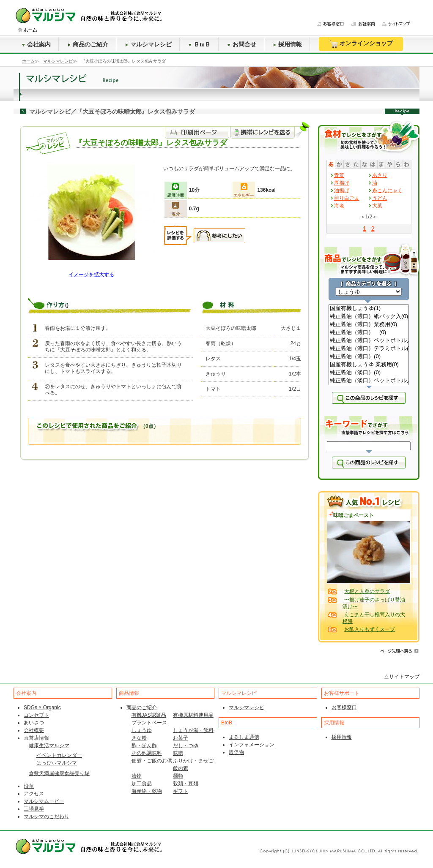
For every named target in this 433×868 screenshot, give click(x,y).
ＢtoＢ (200, 45)
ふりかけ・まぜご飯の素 (193, 765)
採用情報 (288, 45)
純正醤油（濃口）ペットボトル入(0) (369, 341)
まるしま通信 (244, 737)
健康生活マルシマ (49, 746)
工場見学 (34, 809)
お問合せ (242, 45)
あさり (380, 175)
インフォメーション (252, 745)
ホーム (28, 61)
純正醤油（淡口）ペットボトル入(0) (369, 381)
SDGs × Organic (42, 707)
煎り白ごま (347, 198)
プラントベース (149, 723)
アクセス (34, 794)
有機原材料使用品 (193, 715)
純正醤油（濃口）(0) (369, 357)
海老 (339, 206)
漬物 (137, 776)
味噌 (178, 753)
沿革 (29, 786)
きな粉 (139, 738)
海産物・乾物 (147, 791)
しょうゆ (142, 730)
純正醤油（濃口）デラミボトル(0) (369, 349)
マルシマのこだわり (47, 816)
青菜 (339, 175)
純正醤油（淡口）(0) (369, 373)
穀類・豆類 (186, 784)
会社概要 (34, 730)
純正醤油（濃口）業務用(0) (369, 325)
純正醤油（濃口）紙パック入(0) (369, 317)
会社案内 (36, 45)
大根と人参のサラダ (367, 591)
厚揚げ (342, 183)
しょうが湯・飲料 (193, 730)
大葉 (377, 206)
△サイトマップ (402, 677)
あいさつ (34, 723)
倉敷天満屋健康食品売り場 (59, 773)
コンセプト (36, 715)
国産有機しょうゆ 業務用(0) (369, 365)
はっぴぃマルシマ (57, 763)
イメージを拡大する (91, 275)
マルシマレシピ (148, 45)
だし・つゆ (186, 746)
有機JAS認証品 (149, 715)
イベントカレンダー (59, 755)
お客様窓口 (344, 707)
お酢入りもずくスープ (370, 629)
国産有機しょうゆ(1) (369, 309)
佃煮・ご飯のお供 (152, 761)
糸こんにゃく (387, 190)
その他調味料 (147, 753)
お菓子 (181, 738)
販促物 (236, 752)
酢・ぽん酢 (144, 746)
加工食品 (142, 784)
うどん (380, 198)
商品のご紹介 (88, 45)
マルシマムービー (44, 801)
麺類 (178, 776)
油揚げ (342, 190)
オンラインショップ (361, 44)
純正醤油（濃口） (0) (369, 333)
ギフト (181, 791)
